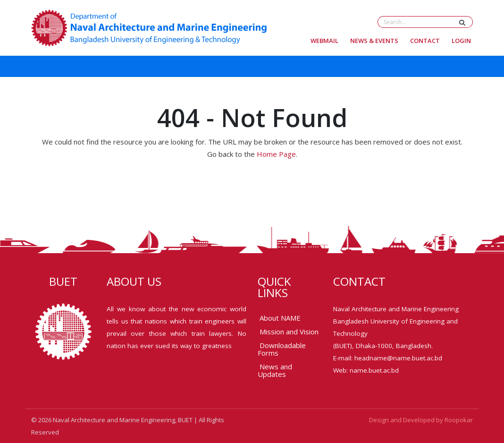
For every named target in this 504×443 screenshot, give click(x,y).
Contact (425, 41)
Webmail (324, 41)
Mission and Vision (289, 332)
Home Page (276, 154)
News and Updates (275, 370)
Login (461, 41)
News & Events (374, 41)
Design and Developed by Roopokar (421, 420)
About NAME (280, 318)
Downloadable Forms (282, 349)
